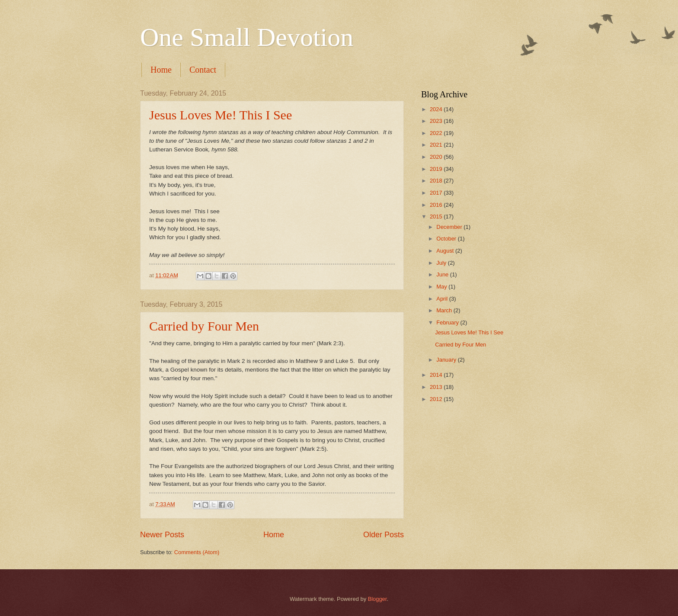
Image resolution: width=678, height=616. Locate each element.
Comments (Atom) (197, 552)
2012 (437, 399)
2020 (437, 157)
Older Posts (384, 535)
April (443, 299)
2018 (437, 181)
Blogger (377, 599)
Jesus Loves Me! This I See (221, 115)
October (447, 239)
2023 (437, 121)
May (442, 287)
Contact (203, 70)
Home (161, 70)
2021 (437, 145)
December (450, 227)
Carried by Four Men (204, 326)
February (448, 322)
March (445, 310)
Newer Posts (162, 535)
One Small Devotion (247, 37)
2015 (437, 217)
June (443, 274)
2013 (437, 387)
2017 (437, 193)
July (442, 263)
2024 (437, 109)
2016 (437, 205)
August (446, 251)
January (447, 360)
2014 (437, 375)
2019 (437, 169)
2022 (437, 133)
